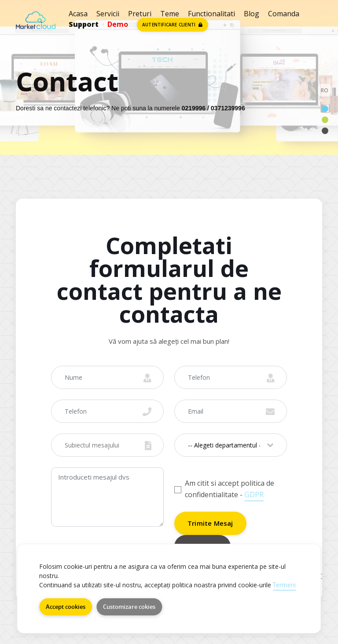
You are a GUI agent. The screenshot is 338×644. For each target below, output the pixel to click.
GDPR (254, 495)
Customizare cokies (129, 607)
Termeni (284, 585)
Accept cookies (66, 607)
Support (84, 24)
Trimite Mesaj (210, 523)
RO (325, 90)
